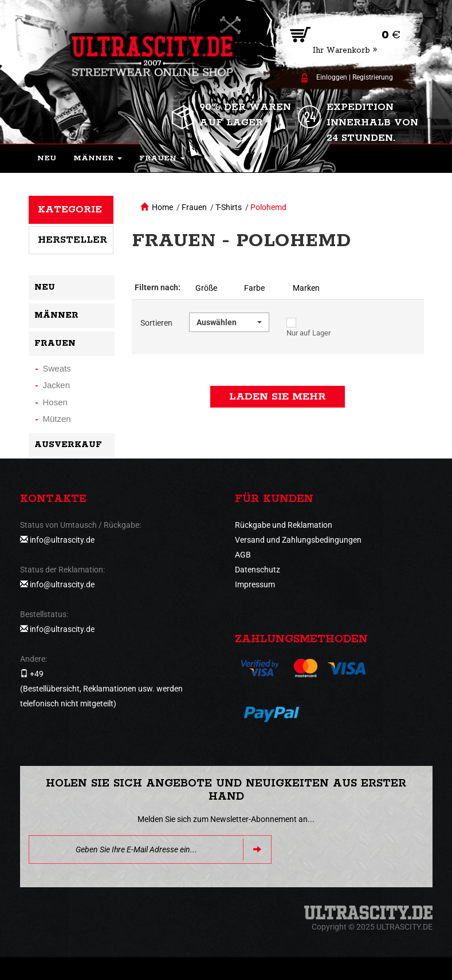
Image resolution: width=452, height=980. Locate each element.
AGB (243, 555)
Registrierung (373, 77)
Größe (206, 288)
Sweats (57, 368)
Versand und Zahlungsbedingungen (298, 540)
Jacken (57, 385)
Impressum (255, 584)
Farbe (254, 288)
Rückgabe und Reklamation (284, 525)
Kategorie (70, 210)
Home (162, 207)
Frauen (194, 207)
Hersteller (72, 240)
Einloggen (332, 77)
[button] (98, 159)
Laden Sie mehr (278, 397)
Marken (306, 288)
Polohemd (268, 207)
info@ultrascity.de (62, 540)
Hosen (55, 402)
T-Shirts (229, 207)
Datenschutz (258, 570)
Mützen (57, 419)
